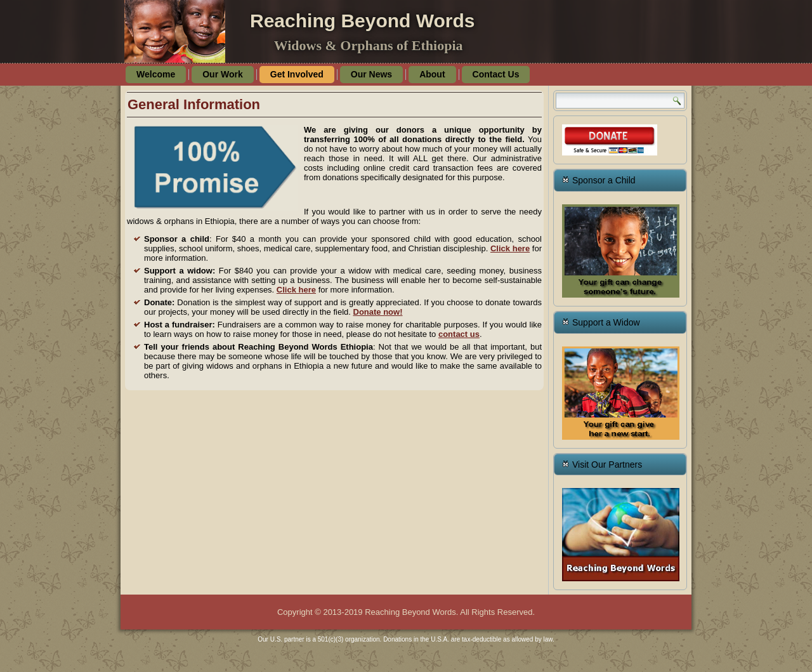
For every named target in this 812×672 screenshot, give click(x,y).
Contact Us (496, 74)
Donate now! (378, 312)
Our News (371, 74)
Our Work (223, 74)
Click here (510, 248)
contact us (459, 334)
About (432, 74)
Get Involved (297, 74)
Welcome (156, 74)
